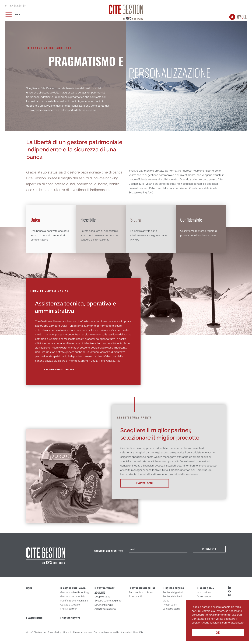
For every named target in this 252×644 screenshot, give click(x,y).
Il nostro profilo (173, 588)
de (17, 6)
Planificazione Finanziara (74, 601)
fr (7, 6)
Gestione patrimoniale (73, 597)
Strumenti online (104, 605)
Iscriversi (209, 549)
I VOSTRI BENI (144, 483)
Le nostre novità (70, 618)
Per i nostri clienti (172, 597)
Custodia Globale (70, 605)
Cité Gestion (126, 11)
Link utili (67, 632)
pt (26, 6)
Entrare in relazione (83, 632)
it (21, 6)
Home (29, 588)
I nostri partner (69, 609)
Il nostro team (206, 588)
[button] (192, 625)
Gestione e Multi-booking (75, 593)
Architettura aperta (105, 609)
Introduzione (204, 593)
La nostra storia (171, 609)
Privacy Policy (54, 632)
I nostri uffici (35, 618)
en (12, 6)
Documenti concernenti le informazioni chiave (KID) (119, 632)
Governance (204, 597)
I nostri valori (170, 605)
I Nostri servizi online (59, 370)
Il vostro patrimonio (73, 588)
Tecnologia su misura (141, 593)
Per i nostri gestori (173, 593)
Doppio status (102, 597)
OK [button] (218, 633)
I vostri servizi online (142, 588)
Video (166, 601)
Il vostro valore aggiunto (108, 601)
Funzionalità (135, 597)
